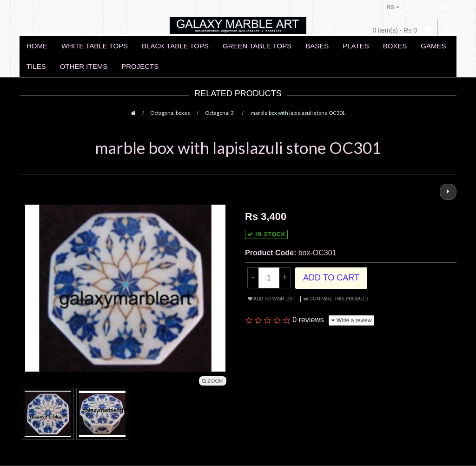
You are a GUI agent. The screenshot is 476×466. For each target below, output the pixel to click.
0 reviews (308, 320)
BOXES (395, 46)
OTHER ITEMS (84, 66)
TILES (36, 66)
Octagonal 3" (220, 113)
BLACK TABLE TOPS (175, 46)
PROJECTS (140, 66)
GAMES (433, 46)
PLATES (356, 46)
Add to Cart (331, 278)
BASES (317, 46)
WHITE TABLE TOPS (95, 46)
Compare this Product (336, 299)
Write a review (351, 320)
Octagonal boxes (170, 113)
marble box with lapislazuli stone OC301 (297, 113)
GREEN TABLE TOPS (257, 46)
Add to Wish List (271, 299)
